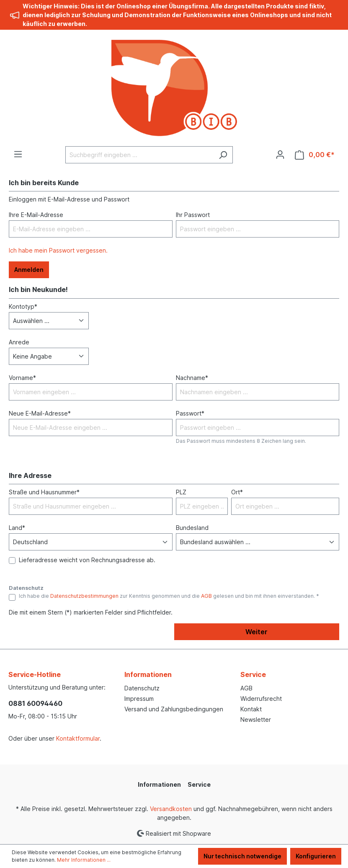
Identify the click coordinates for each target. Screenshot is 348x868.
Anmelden (29, 270)
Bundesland (192, 528)
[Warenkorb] (315, 155)
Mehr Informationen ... (84, 860)
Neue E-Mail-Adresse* (40, 413)
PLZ (181, 492)
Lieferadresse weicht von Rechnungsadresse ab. (87, 560)
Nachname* (192, 378)
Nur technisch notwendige (242, 856)
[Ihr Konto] (280, 155)
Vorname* (22, 378)
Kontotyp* (23, 306)
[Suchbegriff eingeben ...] (139, 155)
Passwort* (190, 413)
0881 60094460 (35, 703)
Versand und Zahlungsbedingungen (174, 709)
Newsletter (256, 719)
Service (253, 674)
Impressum (139, 699)
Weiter (256, 632)
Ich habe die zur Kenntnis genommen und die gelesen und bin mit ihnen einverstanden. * (169, 596)
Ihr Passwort (193, 215)
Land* (17, 528)
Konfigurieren (316, 856)
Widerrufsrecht (261, 699)
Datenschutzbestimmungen (84, 596)
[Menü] (18, 154)
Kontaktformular (78, 738)
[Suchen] (223, 155)
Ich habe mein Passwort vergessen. (58, 250)
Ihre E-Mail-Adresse (36, 215)
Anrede (19, 342)
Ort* (237, 492)
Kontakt (251, 709)
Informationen (148, 674)
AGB (206, 596)
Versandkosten (171, 809)
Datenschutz (142, 688)
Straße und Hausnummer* (44, 492)
